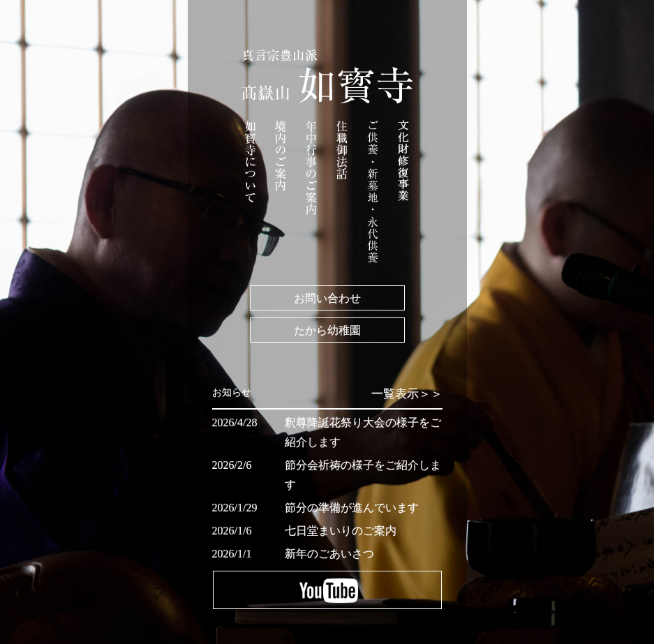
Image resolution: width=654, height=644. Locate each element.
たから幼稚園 (327, 330)
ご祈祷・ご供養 (373, 191)
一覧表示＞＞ (407, 394)
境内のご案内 (281, 156)
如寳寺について (250, 162)
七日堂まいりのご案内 (341, 531)
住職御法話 (342, 150)
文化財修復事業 (403, 170)
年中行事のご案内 (311, 168)
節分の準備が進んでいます (352, 508)
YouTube (327, 590)
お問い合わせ (327, 298)
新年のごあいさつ (329, 554)
